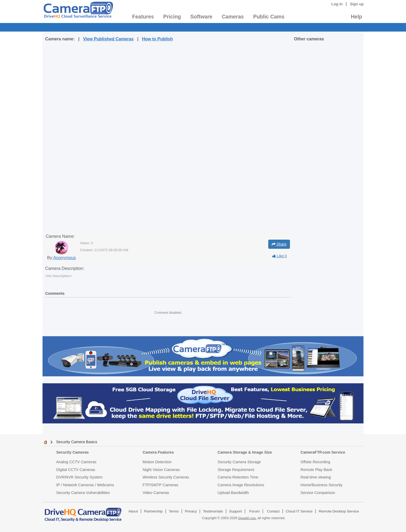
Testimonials (213, 511)
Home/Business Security (322, 485)
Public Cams (269, 17)
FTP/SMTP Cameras (160, 485)
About (133, 511)
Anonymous (65, 258)
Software (201, 17)
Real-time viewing (316, 477)
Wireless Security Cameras (166, 477)
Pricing (172, 17)
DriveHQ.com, (247, 518)
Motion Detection (157, 462)
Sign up (357, 4)
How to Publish (158, 39)
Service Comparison (318, 493)
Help (357, 17)
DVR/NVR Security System (79, 477)
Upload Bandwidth (233, 493)
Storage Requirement (236, 470)
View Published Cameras (108, 39)
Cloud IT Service (299, 511)
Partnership (154, 511)
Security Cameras (72, 452)
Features (143, 17)
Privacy (191, 511)
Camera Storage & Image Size (245, 452)
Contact (273, 511)
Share (279, 244)
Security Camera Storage (239, 462)
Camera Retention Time (238, 477)
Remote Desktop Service (339, 511)
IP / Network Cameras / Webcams (85, 485)
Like (279, 256)
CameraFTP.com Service (323, 452)
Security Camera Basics (77, 442)
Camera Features (158, 452)
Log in (337, 4)
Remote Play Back (316, 470)
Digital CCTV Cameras (76, 470)
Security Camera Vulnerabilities (83, 493)
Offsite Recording (315, 462)
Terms (174, 511)
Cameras (233, 17)
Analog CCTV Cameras (76, 462)
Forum (254, 511)
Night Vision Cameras (161, 470)
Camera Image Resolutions (241, 485)
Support (236, 511)
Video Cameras (156, 493)
